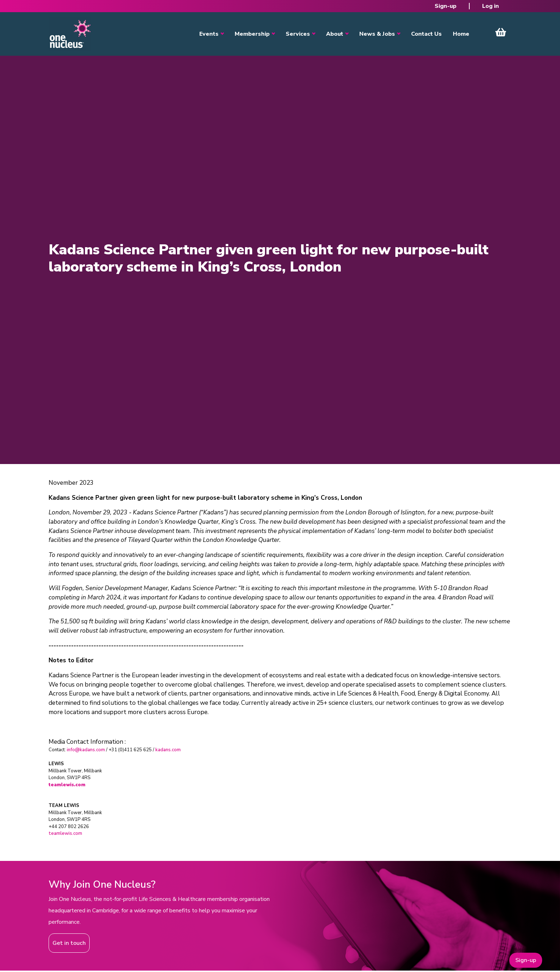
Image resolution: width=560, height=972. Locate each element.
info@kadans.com (86, 750)
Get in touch (69, 943)
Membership (252, 34)
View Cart (501, 32)
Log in (491, 6)
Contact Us (426, 34)
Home (461, 34)
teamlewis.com (65, 833)
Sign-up (446, 6)
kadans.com (168, 750)
